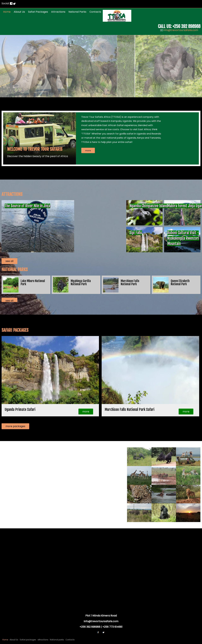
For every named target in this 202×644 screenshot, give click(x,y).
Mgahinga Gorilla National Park (81, 282)
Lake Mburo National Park (33, 282)
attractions (58, 12)
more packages (15, 426)
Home (7, 12)
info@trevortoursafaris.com (181, 30)
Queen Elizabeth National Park (180, 282)
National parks (77, 12)
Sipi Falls (136, 233)
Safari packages (38, 12)
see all (9, 261)
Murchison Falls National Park (130, 282)
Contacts (95, 12)
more (86, 412)
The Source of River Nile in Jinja (27, 206)
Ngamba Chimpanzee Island (149, 206)
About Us (19, 12)
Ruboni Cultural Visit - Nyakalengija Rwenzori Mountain (183, 238)
